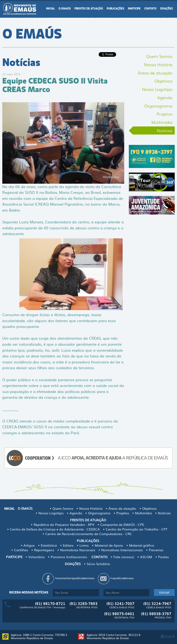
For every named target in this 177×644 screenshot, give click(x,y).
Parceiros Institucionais (69, 557)
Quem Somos (159, 56)
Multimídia (162, 122)
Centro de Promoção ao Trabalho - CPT (137, 529)
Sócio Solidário (98, 564)
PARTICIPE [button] (134, 9)
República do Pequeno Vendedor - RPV (64, 524)
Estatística (49, 545)
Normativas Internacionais (122, 550)
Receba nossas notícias (29, 592)
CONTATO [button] (150, 9)
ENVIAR (164, 593)
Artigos (29, 545)
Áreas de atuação (155, 73)
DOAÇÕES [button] (167, 9)
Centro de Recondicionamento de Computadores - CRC (89, 534)
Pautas (164, 557)
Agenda (165, 97)
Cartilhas (21, 550)
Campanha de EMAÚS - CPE (122, 524)
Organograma (158, 106)
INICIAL (50, 9)
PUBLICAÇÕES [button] (115, 9)
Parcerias (156, 550)
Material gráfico (142, 545)
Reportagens (44, 550)
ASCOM (146, 557)
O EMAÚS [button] (65, 9)
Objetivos (163, 81)
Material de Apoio (109, 545)
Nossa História (158, 64)
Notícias (165, 130)
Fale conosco (124, 557)
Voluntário (37, 557)
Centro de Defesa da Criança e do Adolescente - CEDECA (55, 529)
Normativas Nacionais (78, 550)
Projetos (164, 114)
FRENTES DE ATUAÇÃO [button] (89, 9)
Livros (84, 545)
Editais (68, 545)
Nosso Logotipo (157, 89)
